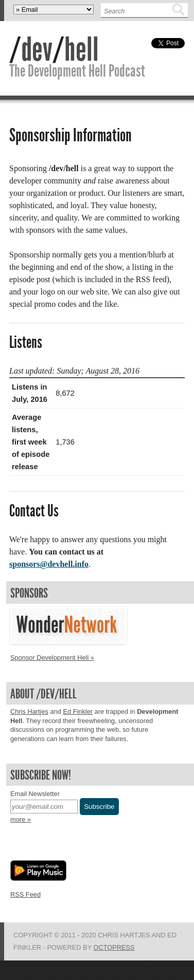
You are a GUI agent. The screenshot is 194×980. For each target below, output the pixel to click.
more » (21, 819)
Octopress (114, 947)
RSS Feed (25, 894)
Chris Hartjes (29, 711)
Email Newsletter (35, 794)
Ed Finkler (78, 711)
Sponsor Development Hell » (52, 658)
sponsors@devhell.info (49, 564)
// (54, 49)
